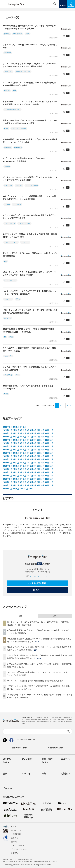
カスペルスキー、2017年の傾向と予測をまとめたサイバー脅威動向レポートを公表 (29, 349)
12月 (51, 430)
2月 (14, 427)
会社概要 (14, 842)
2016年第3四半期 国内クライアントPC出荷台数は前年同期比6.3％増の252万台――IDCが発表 (29, 330)
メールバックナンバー (38, 576)
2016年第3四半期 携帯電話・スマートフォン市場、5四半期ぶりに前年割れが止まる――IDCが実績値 (30, 27)
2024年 (6, 433)
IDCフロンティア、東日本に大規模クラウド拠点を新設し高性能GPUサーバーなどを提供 (30, 236)
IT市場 (28, 34)
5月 (25, 427)
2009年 (6, 482)
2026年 (6, 427)
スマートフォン (18, 34)
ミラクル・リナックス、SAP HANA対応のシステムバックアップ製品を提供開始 (29, 368)
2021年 (6, 443)
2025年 (6, 430)
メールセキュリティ (10, 280)
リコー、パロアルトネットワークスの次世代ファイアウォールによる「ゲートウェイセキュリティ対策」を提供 (30, 65)
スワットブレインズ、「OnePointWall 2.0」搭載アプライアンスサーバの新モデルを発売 (29, 217)
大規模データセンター (11, 242)
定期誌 (66, 774)
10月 (42, 430)
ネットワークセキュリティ (12, 110)
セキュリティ (8, 72)
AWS (14, 91)
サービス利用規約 (18, 846)
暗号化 (18, 299)
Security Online (8, 761)
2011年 (6, 476)
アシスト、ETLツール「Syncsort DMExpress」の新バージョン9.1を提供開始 (30, 255)
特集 (45, 774)
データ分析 (8, 147)
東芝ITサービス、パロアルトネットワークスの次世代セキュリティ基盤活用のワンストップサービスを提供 (30, 103)
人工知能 (7, 204)
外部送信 (14, 853)
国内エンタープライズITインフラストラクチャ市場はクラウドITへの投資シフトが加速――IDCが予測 (30, 122)
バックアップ (8, 375)
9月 (39, 430)
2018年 (6, 453)
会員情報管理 (16, 834)
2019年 (6, 450)
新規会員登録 (37, 583)
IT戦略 (6, 394)
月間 (55, 616)
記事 (6, 774)
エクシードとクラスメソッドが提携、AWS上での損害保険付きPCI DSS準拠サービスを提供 (29, 84)
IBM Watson (18, 147)
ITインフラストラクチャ (19, 129)
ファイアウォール (10, 223)
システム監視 (17, 204)
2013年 (6, 469)
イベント (26, 775)
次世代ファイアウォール (23, 72)
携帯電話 (7, 34)
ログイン (37, 590)
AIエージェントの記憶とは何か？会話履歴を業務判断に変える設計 (35, 681)
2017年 (6, 456)
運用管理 (7, 166)
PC (5, 337)
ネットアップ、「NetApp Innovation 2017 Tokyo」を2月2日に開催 (30, 46)
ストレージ (8, 318)
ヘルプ (14, 827)
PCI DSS (7, 91)
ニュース (65, 761)
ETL (6, 261)
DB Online (27, 761)
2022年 (6, 440)
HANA (18, 375)
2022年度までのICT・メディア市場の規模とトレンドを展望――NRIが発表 (28, 387)
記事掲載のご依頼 (19, 748)
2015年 (6, 463)
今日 (20, 616)
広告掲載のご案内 (56, 748)
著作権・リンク (17, 830)
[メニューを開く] (4, 4)
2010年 (6, 479)
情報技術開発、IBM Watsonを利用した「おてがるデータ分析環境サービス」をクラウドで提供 (30, 141)
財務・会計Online (47, 761)
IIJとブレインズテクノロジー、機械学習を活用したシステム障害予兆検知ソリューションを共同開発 (29, 198)
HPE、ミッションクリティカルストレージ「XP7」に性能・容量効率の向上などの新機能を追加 (30, 311)
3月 (18, 427)
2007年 (6, 489)
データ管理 (8, 53)
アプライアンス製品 (32, 185)
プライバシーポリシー (19, 849)
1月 (11, 427)
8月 (35, 430)
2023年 (6, 437)
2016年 (6, 459)
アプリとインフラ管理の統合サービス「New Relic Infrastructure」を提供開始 (24, 160)
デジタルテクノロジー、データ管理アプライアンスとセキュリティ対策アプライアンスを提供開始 (30, 179)
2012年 (6, 472)
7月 (32, 430)
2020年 (6, 446)
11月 (47, 430)
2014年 (6, 466)
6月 (28, 430)
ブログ (7, 789)
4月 (21, 427)
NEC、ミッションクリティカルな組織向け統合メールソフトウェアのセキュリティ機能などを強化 (29, 274)
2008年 (6, 485)
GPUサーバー (25, 242)
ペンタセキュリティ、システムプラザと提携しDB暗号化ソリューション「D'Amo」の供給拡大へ (29, 292)
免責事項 (14, 838)
